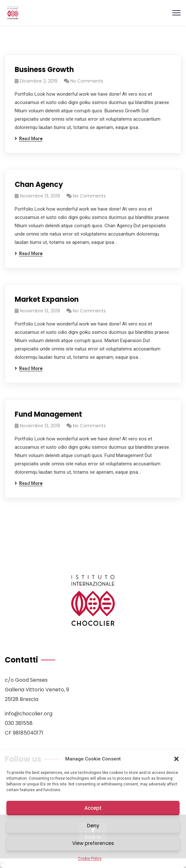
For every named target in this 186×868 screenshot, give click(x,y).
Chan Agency (39, 185)
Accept (93, 808)
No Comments (87, 81)
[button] (176, 759)
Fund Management (48, 414)
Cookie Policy (90, 859)
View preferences (93, 843)
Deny (93, 826)
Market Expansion (47, 299)
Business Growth (44, 70)
